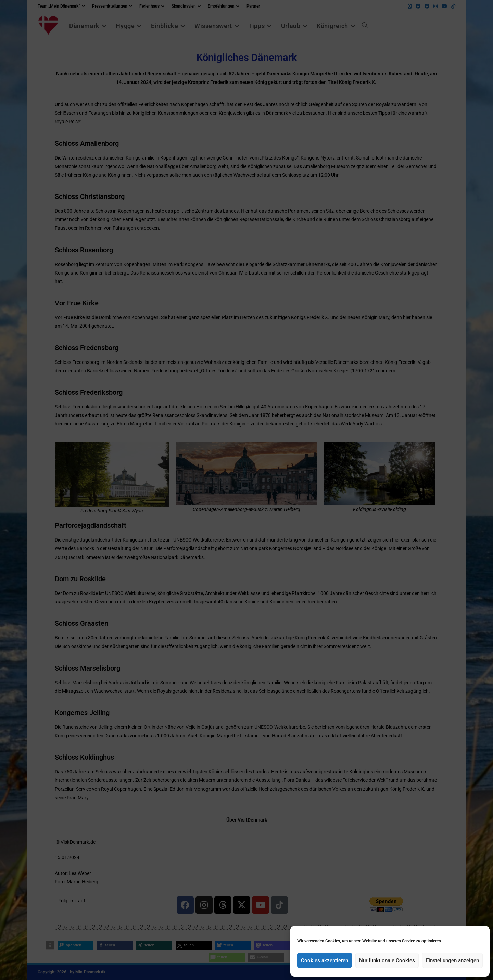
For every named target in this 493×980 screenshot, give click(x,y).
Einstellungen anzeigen (452, 960)
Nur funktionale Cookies (387, 960)
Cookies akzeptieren (325, 960)
